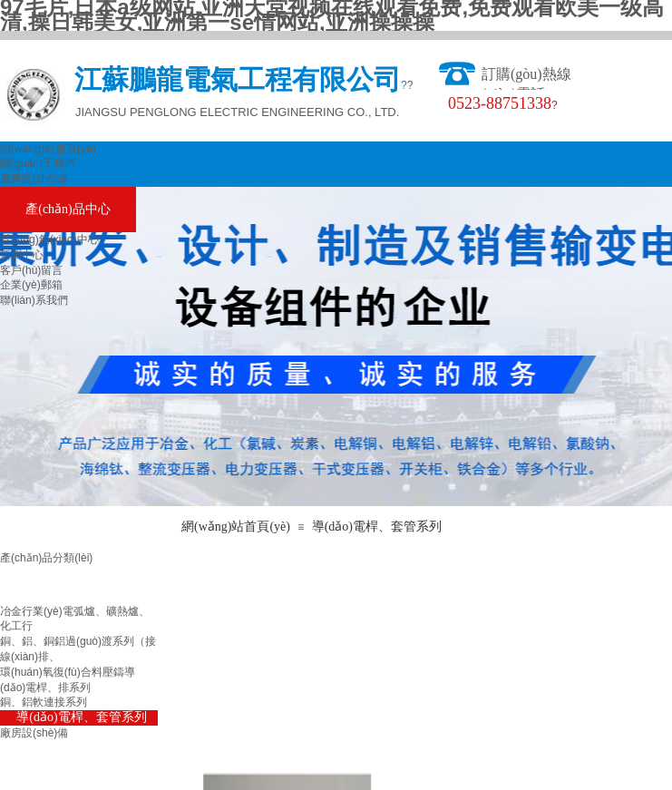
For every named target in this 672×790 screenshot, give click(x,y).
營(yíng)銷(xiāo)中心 (49, 239)
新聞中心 (22, 255)
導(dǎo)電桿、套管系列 (377, 527)
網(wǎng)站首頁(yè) (48, 149)
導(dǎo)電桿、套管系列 (81, 717)
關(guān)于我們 (38, 163)
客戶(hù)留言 (31, 270)
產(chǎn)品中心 (68, 209)
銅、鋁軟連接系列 (44, 702)
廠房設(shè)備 (34, 179)
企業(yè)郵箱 (31, 285)
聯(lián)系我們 (34, 300)
